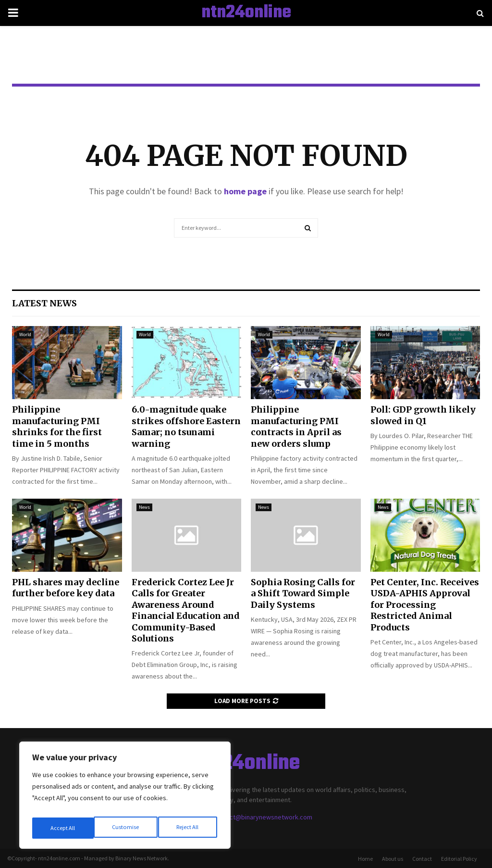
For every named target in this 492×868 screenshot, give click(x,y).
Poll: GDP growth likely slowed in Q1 (423, 415)
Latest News (44, 303)
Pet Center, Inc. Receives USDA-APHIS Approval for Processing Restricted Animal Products (425, 605)
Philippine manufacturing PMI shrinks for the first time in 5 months (57, 426)
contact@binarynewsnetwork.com (263, 817)
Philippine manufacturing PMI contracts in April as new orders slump (296, 426)
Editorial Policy (459, 859)
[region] (125, 798)
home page (245, 191)
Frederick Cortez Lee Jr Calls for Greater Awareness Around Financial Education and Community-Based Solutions (186, 610)
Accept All (188, 828)
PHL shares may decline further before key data (66, 588)
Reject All (126, 828)
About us (393, 859)
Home (365, 859)
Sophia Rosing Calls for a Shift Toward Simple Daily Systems (303, 593)
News (144, 507)
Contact (422, 859)
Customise (63, 828)
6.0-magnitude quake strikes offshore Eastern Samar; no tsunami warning (186, 426)
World (25, 334)
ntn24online (246, 13)
